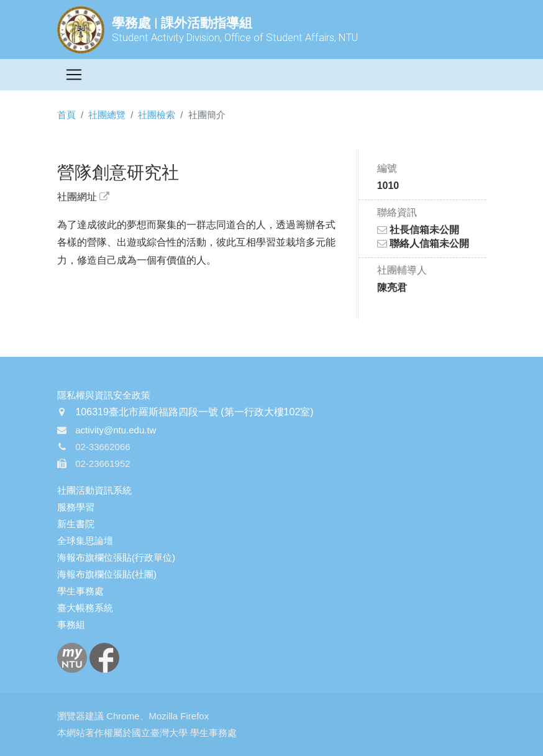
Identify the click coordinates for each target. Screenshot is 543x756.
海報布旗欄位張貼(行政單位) (116, 557)
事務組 (71, 625)
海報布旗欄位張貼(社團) (107, 574)
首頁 (66, 115)
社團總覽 (107, 115)
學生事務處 (80, 591)
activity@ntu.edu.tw (116, 430)
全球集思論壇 (85, 541)
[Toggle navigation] (74, 75)
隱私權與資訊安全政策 (104, 395)
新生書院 (76, 524)
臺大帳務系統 (85, 608)
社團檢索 (157, 115)
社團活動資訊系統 (94, 490)
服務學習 (76, 507)
